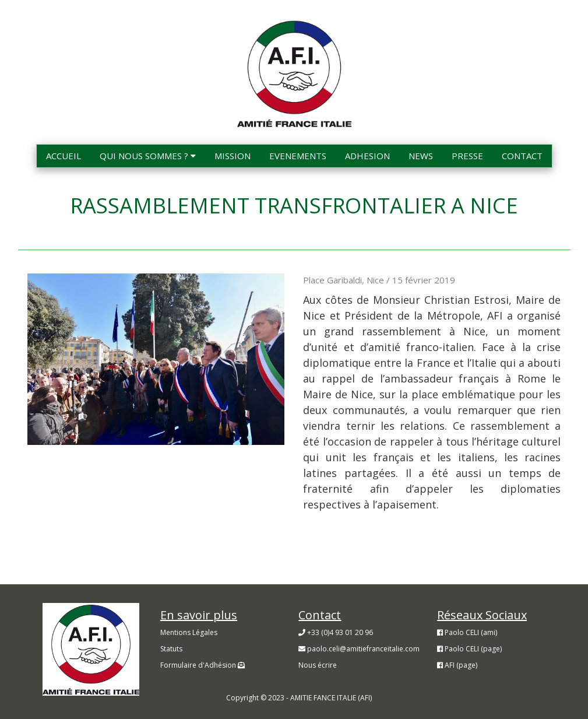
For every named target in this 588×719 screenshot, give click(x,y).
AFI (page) (457, 665)
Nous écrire (318, 665)
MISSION (233, 156)
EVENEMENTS (298, 156)
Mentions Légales (189, 632)
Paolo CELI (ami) (467, 632)
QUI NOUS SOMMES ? (148, 156)
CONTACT (522, 156)
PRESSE (467, 156)
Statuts (171, 649)
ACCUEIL (64, 156)
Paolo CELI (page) (469, 649)
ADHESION (367, 156)
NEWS (421, 156)
